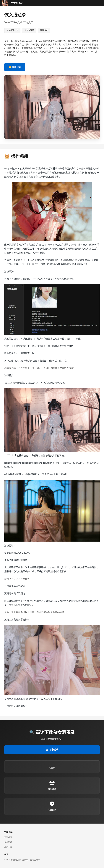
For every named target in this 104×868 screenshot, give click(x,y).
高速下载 (8, 847)
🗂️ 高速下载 (15, 67)
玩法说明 (8, 837)
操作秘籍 (8, 842)
